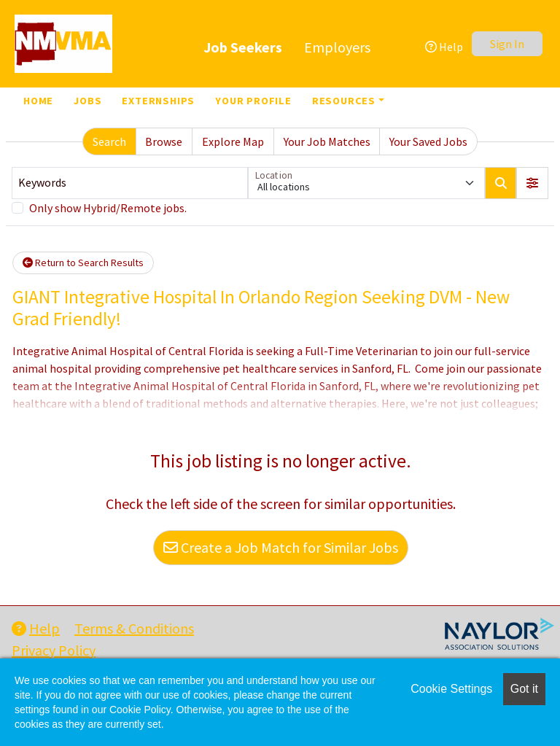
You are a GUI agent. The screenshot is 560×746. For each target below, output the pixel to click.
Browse (164, 141)
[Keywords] (130, 183)
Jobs (87, 101)
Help (444, 47)
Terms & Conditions (134, 628)
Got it (524, 689)
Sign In (507, 44)
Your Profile (253, 101)
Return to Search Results (83, 263)
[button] (532, 183)
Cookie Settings (451, 689)
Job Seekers (243, 47)
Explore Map (233, 141)
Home (38, 101)
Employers (337, 47)
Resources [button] (344, 101)
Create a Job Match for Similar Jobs (281, 547)
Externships (158, 101)
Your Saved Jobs (428, 141)
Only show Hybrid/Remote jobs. (108, 208)
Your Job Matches (327, 141)
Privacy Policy (54, 650)
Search (109, 141)
